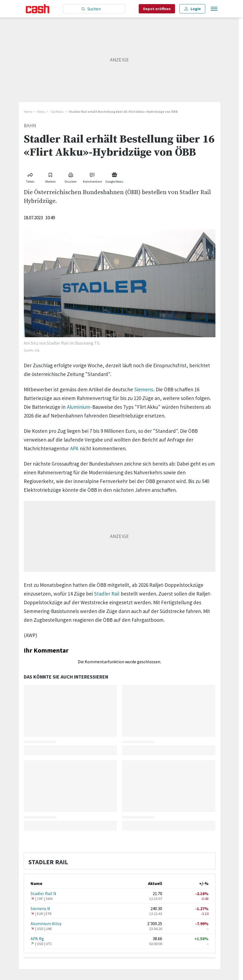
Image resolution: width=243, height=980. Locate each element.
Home (28, 112)
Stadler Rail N (43, 893)
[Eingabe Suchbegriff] (94, 9)
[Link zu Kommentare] (93, 177)
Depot (157, 9)
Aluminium (79, 407)
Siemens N (40, 908)
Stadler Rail (107, 594)
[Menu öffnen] (214, 9)
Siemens (144, 389)
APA (74, 448)
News (41, 112)
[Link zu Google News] (114, 177)
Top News (57, 112)
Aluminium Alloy (46, 923)
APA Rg (37, 938)
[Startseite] (38, 9)
